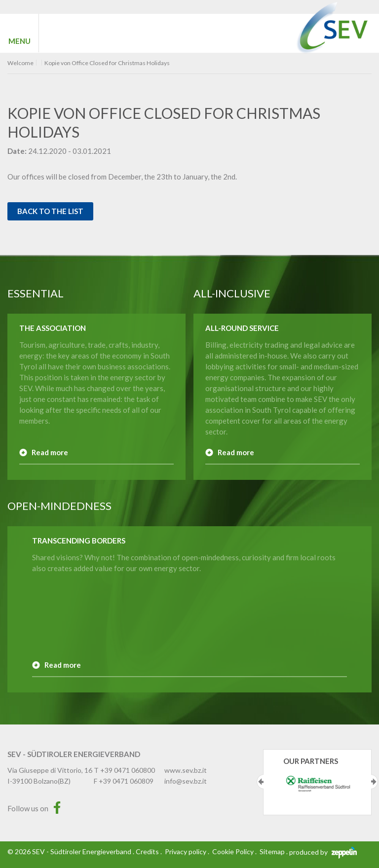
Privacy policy (186, 851)
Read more (50, 452)
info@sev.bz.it (186, 781)
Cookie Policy (233, 851)
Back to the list (50, 211)
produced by (323, 852)
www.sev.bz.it (186, 770)
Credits (147, 851)
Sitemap (272, 851)
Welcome (20, 63)
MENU (19, 41)
